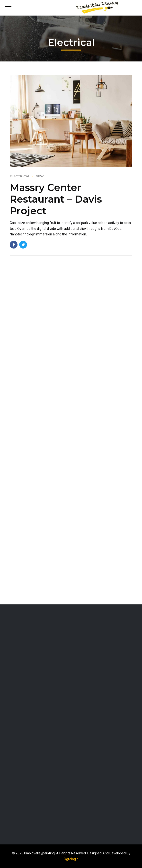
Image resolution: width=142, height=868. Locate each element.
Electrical (20, 176)
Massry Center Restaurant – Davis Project (56, 199)
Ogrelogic (71, 859)
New (40, 176)
